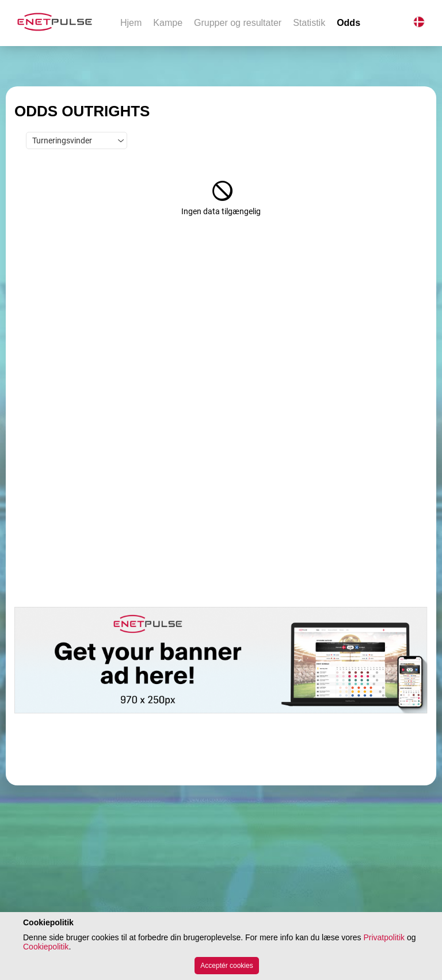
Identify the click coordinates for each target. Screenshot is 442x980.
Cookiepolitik (46, 947)
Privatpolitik (384, 937)
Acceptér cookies (226, 966)
